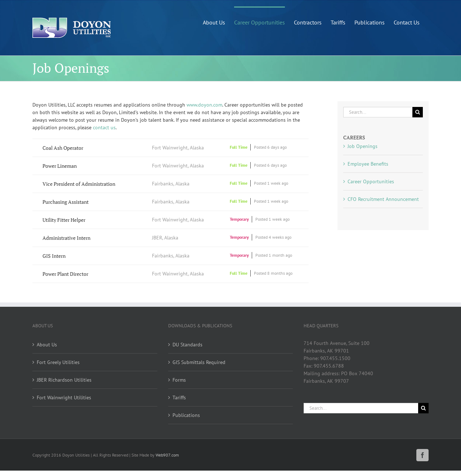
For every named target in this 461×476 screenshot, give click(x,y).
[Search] (418, 112)
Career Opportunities (371, 181)
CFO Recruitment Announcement (383, 199)
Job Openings (362, 146)
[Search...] (378, 112)
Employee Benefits (368, 164)
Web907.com (167, 455)
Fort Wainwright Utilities (64, 398)
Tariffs (179, 398)
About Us (47, 345)
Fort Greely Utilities (58, 362)
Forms (179, 380)
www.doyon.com (204, 105)
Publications (186, 415)
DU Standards (187, 345)
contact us (104, 127)
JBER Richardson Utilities (64, 380)
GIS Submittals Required (199, 362)
